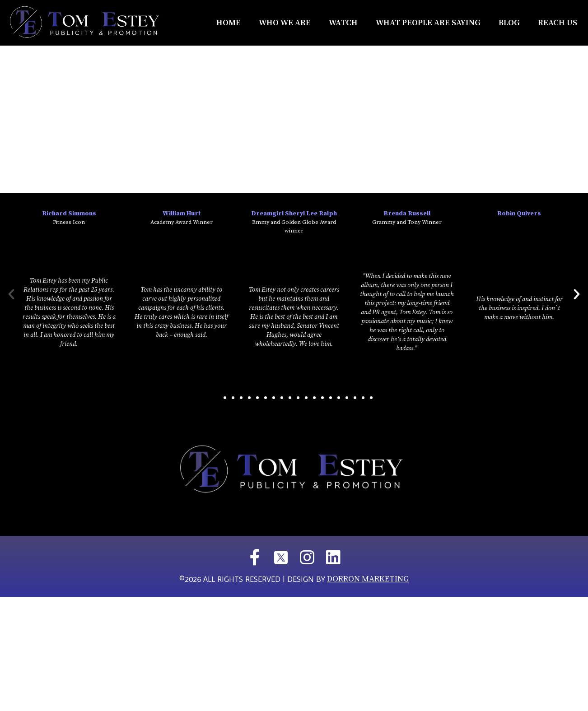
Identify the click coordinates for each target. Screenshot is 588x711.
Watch (343, 23)
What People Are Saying (428, 23)
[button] (217, 398)
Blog (509, 23)
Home (229, 23)
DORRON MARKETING (368, 579)
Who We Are (285, 23)
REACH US (558, 23)
